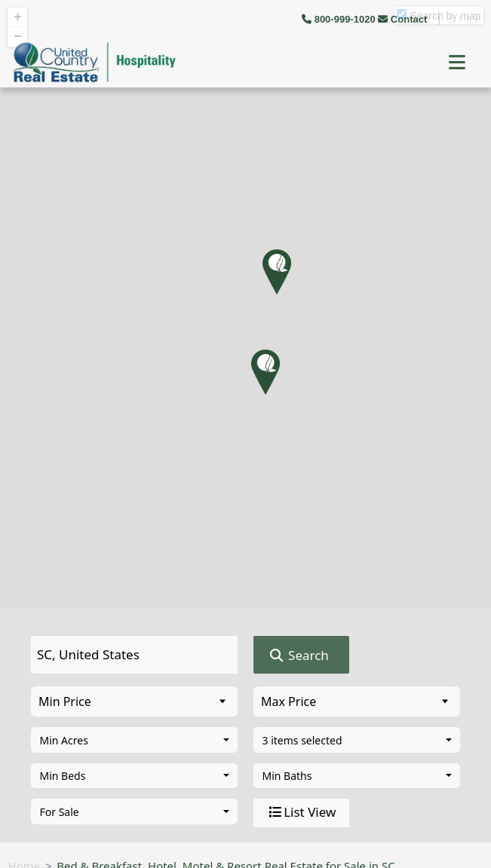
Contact (404, 19)
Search (298, 656)
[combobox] (134, 740)
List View (301, 812)
